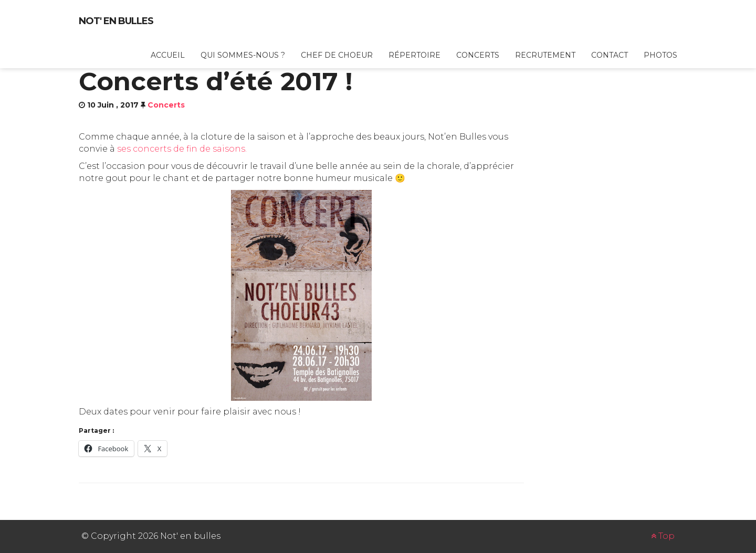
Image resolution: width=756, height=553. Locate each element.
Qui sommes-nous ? (243, 55)
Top (663, 536)
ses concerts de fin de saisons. (182, 149)
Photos (660, 55)
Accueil (168, 55)
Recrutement (545, 55)
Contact (610, 55)
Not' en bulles (116, 21)
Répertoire (414, 55)
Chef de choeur (337, 55)
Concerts (478, 55)
